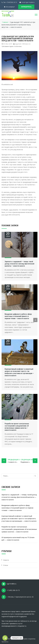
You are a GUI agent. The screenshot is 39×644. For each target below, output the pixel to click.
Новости (27, 44)
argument (18, 44)
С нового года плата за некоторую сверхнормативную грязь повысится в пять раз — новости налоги (14, 461)
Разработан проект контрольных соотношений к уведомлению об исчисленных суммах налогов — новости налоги (17, 427)
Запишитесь (26, 7)
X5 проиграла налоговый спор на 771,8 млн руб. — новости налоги (18, 539)
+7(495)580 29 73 (11, 2)
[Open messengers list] (5, 638)
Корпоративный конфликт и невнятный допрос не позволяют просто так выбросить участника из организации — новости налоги (19, 372)
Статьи (6, 565)
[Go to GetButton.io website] (5, 642)
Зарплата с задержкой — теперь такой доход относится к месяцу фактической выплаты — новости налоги (19, 264)
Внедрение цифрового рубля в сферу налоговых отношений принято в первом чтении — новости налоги (18, 316)
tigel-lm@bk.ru (30, 2)
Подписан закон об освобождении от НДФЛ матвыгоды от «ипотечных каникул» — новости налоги (29, 461)
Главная (5, 22)
